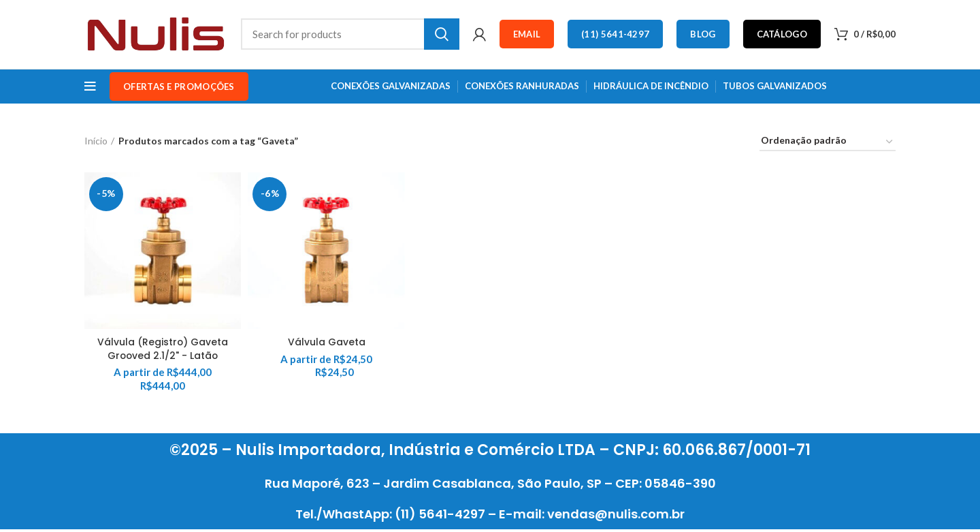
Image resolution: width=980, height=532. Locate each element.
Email (527, 35)
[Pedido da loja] (828, 145)
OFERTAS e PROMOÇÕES (179, 89)
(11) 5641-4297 (615, 35)
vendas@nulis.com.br (616, 517)
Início (96, 143)
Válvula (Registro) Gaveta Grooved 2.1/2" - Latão (163, 351)
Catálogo (782, 35)
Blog (703, 35)
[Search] (350, 35)
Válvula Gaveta (327, 344)
